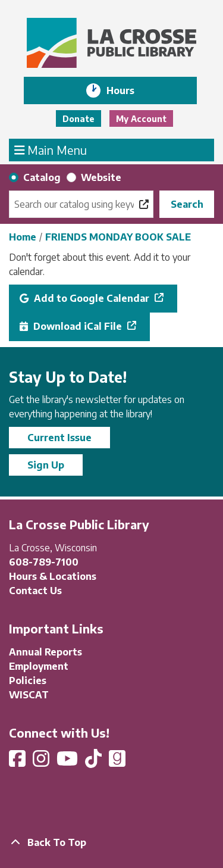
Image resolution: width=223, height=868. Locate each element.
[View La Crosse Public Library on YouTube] (68, 762)
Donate (78, 119)
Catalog (42, 177)
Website (101, 177)
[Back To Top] (111, 842)
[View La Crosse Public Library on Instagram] (42, 762)
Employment (39, 666)
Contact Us (35, 591)
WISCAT (29, 695)
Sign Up (46, 465)
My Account (141, 119)
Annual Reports (45, 652)
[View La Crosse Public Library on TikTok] (95, 762)
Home (23, 237)
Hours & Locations (53, 576)
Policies (28, 680)
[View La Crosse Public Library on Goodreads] (117, 762)
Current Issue (59, 438)
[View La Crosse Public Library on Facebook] (18, 762)
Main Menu (51, 149)
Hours (129, 90)
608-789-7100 (44, 562)
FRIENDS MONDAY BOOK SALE (118, 237)
